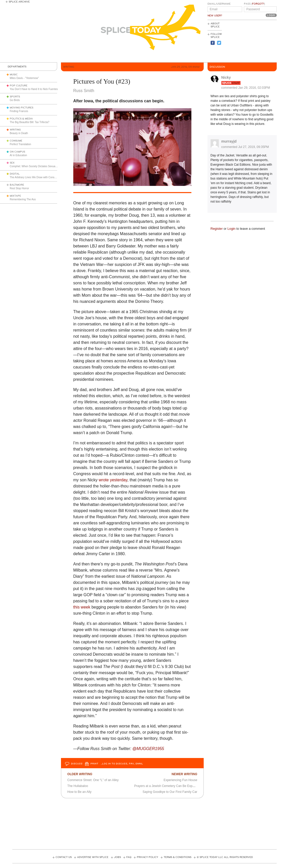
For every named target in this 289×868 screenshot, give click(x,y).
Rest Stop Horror (19, 188)
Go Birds (15, 100)
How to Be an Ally (79, 792)
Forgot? (258, 4)
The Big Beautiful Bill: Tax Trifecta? (29, 122)
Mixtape (15, 196)
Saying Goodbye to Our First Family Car (170, 792)
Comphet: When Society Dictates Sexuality (34, 166)
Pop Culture (19, 86)
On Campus (17, 152)
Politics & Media (21, 119)
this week (82, 607)
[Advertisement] (254, 41)
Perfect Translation (20, 144)
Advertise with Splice (93, 857)
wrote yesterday (113, 480)
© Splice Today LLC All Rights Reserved (225, 857)
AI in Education (18, 155)
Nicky (226, 77)
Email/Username (219, 4)
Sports (15, 97)
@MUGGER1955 (148, 749)
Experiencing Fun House (180, 780)
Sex (12, 163)
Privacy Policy (147, 857)
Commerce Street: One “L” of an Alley (93, 780)
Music (14, 75)
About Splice (215, 25)
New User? (215, 16)
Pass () (254, 4)
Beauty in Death (19, 133)
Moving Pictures (22, 108)
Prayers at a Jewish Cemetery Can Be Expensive (168, 786)
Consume (16, 141)
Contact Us (64, 857)
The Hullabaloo (78, 786)
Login (231, 229)
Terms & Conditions (178, 857)
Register (217, 229)
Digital (15, 174)
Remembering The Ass (23, 199)
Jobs (117, 857)
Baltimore (17, 185)
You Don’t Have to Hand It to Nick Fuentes (34, 89)
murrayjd (229, 141)
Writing (15, 130)
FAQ (129, 857)
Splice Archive (19, 2)
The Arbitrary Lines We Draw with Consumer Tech (38, 177)
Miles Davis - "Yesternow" (24, 78)
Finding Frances (19, 111)
